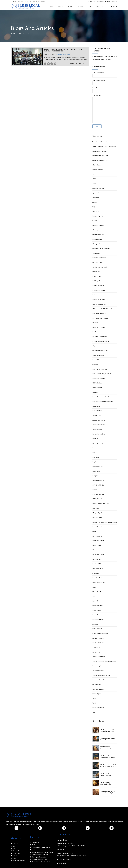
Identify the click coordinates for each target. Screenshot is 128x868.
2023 (94, 183)
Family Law (35, 845)
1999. (94, 179)
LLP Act (95, 490)
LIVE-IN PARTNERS (98, 485)
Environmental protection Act (101, 318)
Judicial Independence (99, 425)
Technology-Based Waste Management (104, 661)
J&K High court (97, 415)
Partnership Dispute (98, 541)
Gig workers (96, 346)
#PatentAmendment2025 (100, 160)
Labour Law (96, 448)
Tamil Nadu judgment (99, 657)
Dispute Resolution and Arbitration (42, 852)
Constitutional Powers (99, 258)
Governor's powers (98, 355)
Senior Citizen (97, 610)
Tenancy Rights (97, 666)
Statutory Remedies (98, 638)
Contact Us (100, 6)
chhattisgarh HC (97, 239)
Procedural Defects (98, 578)
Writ (94, 712)
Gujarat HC (96, 360)
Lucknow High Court (98, 494)
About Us (60, 6)
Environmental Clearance (100, 313)
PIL (93, 550)
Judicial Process (97, 429)
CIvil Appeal (96, 244)
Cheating (95, 230)
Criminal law (96, 272)
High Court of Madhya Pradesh (102, 374)
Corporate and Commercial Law (41, 847)
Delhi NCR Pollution (98, 286)
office (94, 531)
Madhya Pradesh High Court (101, 504)
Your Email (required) (105, 82)
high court (95, 364)
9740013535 (62, 863)
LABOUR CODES (98, 443)
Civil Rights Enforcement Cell (101, 248)
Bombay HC (96, 211)
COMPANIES (96, 253)
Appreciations (97, 193)
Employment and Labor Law (40, 855)
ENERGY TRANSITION (99, 304)
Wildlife (95, 703)
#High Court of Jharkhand (100, 156)
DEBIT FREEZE (97, 276)
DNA (94, 295)
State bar (95, 624)
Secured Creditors (98, 606)
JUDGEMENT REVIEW (99, 420)
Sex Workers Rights (98, 619)
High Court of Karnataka (100, 369)
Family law (96, 332)
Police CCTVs (96, 559)
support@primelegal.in (65, 859)
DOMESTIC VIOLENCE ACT (101, 299)
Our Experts (81, 6)
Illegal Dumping (97, 388)
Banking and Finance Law (39, 857)
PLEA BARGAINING (98, 555)
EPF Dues (95, 323)
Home (52, 6)
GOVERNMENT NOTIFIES (100, 350)
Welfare (95, 698)
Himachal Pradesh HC (99, 378)
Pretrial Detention (98, 568)
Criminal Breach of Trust (100, 267)
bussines (95, 221)
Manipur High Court (98, 513)
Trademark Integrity (98, 671)
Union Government (98, 689)
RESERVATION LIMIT (99, 582)
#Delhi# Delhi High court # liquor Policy (104, 146)
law (93, 453)
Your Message (105, 109)
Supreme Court (97, 647)
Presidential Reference (99, 564)
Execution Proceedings (99, 327)
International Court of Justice (101, 397)
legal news (96, 457)
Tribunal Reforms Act (99, 680)
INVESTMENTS (97, 411)
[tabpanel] (27, 56)
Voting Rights (97, 694)
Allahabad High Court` (99, 188)
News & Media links (98, 527)
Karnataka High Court (99, 434)
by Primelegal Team (63, 55)
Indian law (95, 392)
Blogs (90, 6)
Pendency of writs (98, 545)
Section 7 (95, 601)
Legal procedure (97, 462)
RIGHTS (95, 587)
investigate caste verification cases (103, 401)
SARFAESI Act (97, 592)
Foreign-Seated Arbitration (101, 341)
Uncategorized (97, 684)
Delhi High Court (97, 281)
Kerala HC (95, 439)
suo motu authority (98, 643)
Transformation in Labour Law (101, 675)
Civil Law (34, 850)
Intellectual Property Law (39, 859)
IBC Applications (97, 383)
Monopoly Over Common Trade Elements (105, 522)
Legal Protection (97, 466)
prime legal (96, 573)
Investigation (96, 406)
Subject (105, 90)
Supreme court (97, 652)
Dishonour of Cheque (99, 290)
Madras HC (96, 508)
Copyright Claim (97, 262)
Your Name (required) (105, 75)
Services (70, 6)
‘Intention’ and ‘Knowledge (100, 142)
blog (94, 207)
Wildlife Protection (98, 708)
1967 (94, 174)
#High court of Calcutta (99, 151)
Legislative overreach (99, 480)
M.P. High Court (97, 499)
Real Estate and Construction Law (42, 862)
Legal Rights (96, 471)
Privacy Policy (17, 853)
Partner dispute (97, 536)
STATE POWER (97, 629)
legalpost (95, 476)
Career (15, 856)
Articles (95, 202)
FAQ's (14, 846)
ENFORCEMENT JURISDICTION (102, 309)
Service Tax (96, 615)
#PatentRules (97, 165)
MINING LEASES (97, 517)
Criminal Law (36, 842)
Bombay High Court (98, 216)
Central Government (98, 225)
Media (15, 858)
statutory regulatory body (100, 633)
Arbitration (96, 197)
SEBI (94, 596)
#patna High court (98, 170)
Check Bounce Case (98, 235)
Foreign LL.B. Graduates (100, 337)
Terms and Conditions (19, 861)
